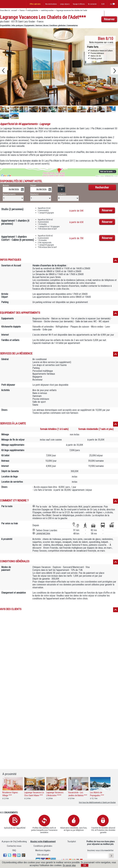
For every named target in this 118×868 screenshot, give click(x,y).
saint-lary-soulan (47, 10)
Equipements (29, 26)
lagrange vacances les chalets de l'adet (72, 10)
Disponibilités (5, 26)
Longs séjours (65, 4)
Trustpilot (72, 842)
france (22, 10)
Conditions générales (58, 26)
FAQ (14, 850)
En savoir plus (69, 865)
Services (39, 26)
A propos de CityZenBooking (14, 842)
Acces (46, 26)
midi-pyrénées (33, 10)
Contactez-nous (14, 846)
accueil (14, 10)
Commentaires (72, 26)
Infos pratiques (17, 26)
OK (85, 865)
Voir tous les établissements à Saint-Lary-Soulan (97, 802)
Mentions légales (43, 850)
